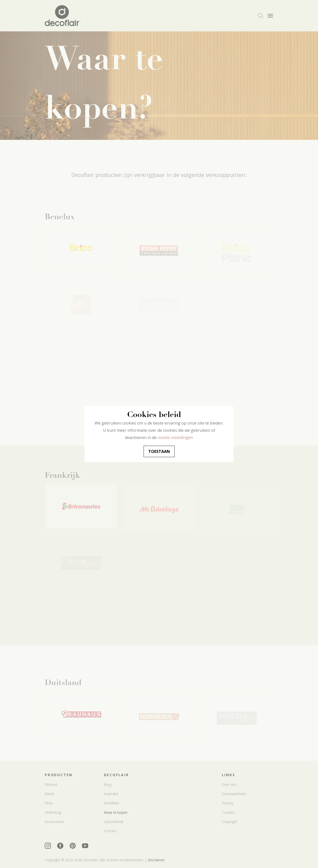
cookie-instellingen (175, 437)
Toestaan (159, 451)
